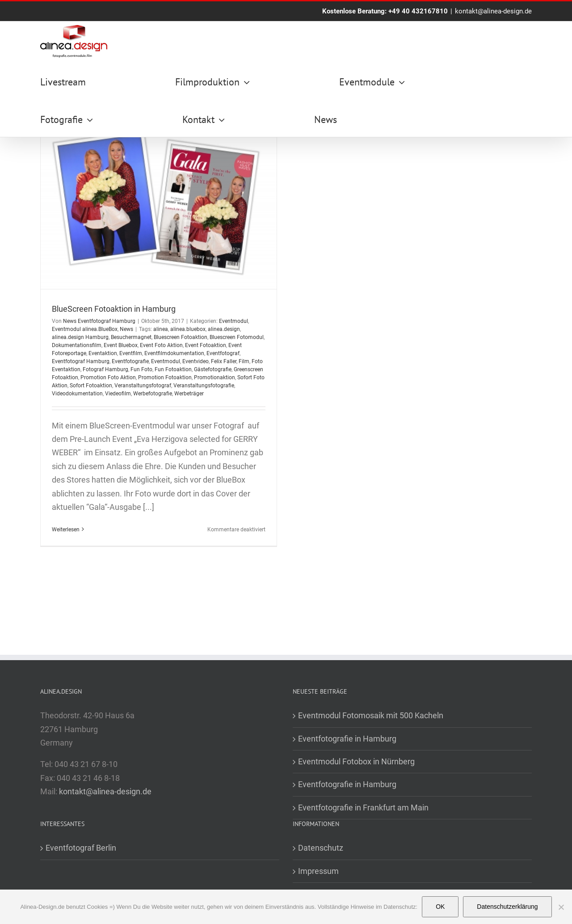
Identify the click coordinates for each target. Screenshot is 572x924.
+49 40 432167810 (418, 11)
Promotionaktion (214, 377)
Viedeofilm (118, 394)
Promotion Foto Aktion (108, 377)
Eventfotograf (223, 353)
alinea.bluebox (188, 329)
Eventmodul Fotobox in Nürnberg (356, 761)
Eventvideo (196, 361)
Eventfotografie (130, 361)
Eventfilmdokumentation (174, 353)
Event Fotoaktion (206, 345)
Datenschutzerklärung (507, 907)
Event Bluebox (121, 345)
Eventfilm (131, 353)
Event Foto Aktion (161, 345)
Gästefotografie (213, 369)
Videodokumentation (77, 394)
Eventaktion (103, 353)
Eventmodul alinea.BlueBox (85, 329)
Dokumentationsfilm (77, 345)
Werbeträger (189, 394)
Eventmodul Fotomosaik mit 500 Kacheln (371, 715)
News (126, 329)
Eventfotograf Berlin (81, 848)
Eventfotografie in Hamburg (347, 739)
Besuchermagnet (131, 337)
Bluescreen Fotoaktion (181, 337)
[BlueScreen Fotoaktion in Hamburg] (159, 205)
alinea (161, 329)
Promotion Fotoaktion (165, 377)
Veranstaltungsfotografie (204, 386)
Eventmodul (233, 321)
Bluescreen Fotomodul (237, 337)
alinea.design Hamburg (80, 337)
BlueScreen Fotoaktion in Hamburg (114, 309)
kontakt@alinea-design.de (493, 11)
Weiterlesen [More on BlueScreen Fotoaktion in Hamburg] (66, 530)
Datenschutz (321, 848)
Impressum (318, 871)
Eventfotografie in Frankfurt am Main (363, 807)
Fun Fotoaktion (173, 369)
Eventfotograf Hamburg (81, 361)
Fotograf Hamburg (105, 369)
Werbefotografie (153, 394)
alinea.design (224, 329)
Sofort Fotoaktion (91, 386)
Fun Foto (141, 369)
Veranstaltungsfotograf (143, 386)
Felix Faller (224, 361)
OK (440, 907)
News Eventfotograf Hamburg (99, 321)
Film (244, 361)
